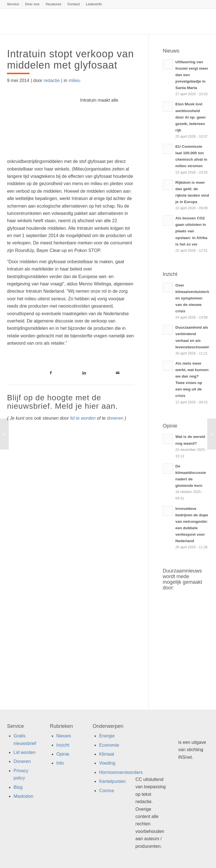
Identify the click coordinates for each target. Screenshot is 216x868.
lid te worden (83, 418)
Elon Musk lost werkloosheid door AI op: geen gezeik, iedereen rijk (191, 117)
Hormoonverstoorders (121, 772)
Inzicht (63, 745)
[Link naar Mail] (118, 373)
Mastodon (23, 796)
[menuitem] (15, 4)
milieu (75, 80)
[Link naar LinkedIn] (84, 373)
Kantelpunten (112, 781)
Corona (106, 791)
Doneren (22, 761)
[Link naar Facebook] (51, 373)
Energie (107, 736)
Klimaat (106, 754)
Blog (18, 787)
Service (13, 4)
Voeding (107, 763)
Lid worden (24, 752)
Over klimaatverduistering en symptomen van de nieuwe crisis (194, 298)
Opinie (63, 754)
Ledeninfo (94, 4)
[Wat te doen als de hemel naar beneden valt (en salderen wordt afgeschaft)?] (212, 434)
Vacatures (54, 4)
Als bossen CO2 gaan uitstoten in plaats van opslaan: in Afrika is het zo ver (192, 231)
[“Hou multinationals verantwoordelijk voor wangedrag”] (4, 434)
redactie (52, 80)
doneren (115, 418)
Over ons (32, 4)
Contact (74, 4)
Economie (109, 745)
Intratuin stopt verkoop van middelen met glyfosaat (70, 59)
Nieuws (64, 736)
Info (60, 763)
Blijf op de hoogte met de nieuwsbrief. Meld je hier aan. (62, 402)
